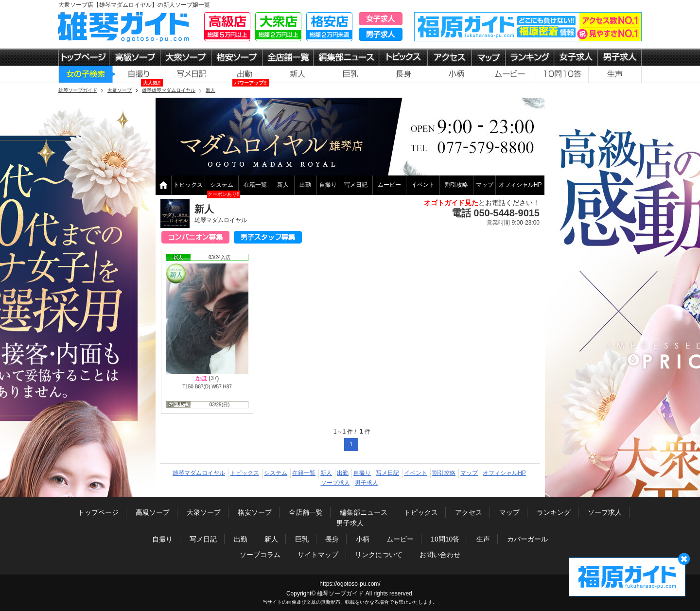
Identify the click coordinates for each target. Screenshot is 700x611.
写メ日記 (356, 185)
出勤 (305, 185)
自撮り (328, 185)
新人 (283, 185)
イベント (423, 185)
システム (222, 185)
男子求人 (367, 483)
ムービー (389, 185)
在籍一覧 (255, 185)
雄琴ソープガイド (340, 594)
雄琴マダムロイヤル (199, 473)
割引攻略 (456, 185)
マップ (485, 185)
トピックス (188, 185)
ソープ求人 (335, 483)
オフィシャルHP (520, 185)
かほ (201, 378)
